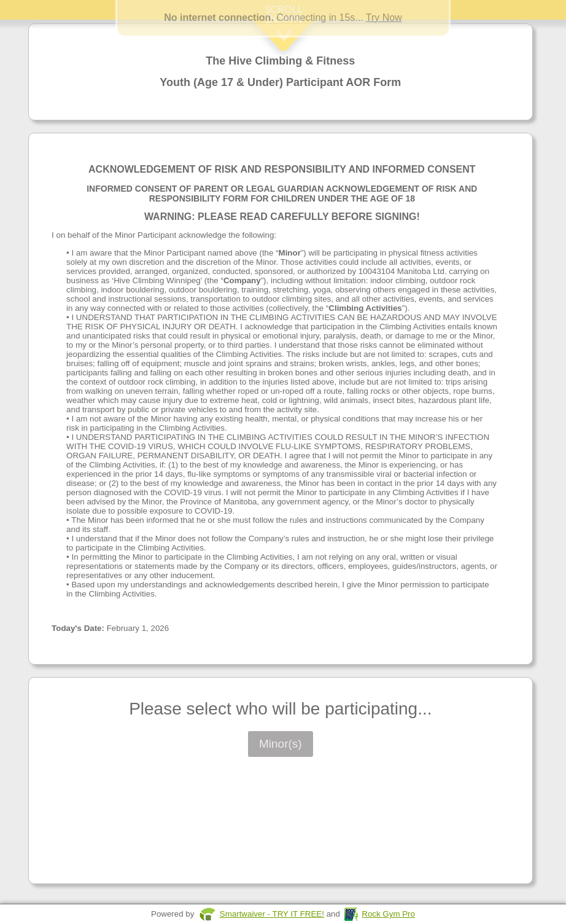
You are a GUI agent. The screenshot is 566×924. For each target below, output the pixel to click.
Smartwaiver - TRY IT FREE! (272, 914)
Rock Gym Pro (388, 914)
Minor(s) (281, 744)
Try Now (384, 18)
